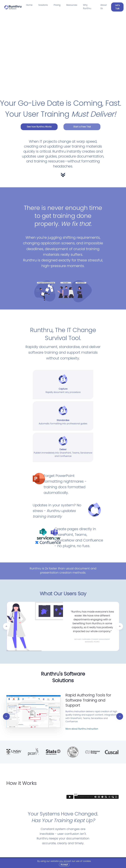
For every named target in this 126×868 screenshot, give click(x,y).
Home (29, 5)
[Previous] (6, 626)
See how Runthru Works (39, 127)
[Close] (64, 865)
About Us (104, 7)
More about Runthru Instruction (82, 729)
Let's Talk (117, 7)
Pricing (57, 5)
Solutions (43, 5)
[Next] (120, 626)
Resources (72, 5)
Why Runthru (87, 7)
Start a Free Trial (82, 127)
